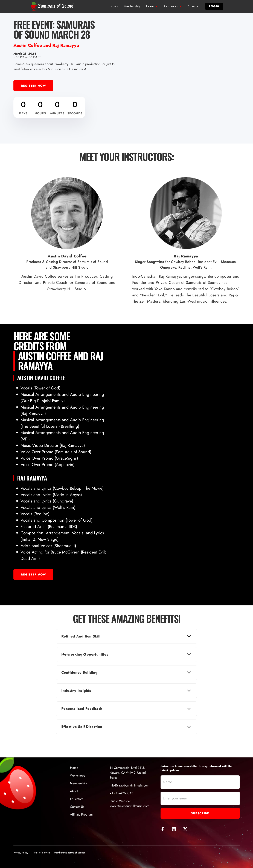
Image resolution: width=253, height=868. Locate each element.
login (214, 6)
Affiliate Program (81, 814)
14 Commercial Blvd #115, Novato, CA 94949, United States (128, 773)
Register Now (33, 86)
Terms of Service (41, 853)
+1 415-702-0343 (121, 793)
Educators (77, 799)
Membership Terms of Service (70, 853)
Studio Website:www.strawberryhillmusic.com (129, 804)
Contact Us (77, 807)
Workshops (77, 776)
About (74, 791)
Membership (78, 783)
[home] (53, 6)
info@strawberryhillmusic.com (130, 785)
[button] (152, 6)
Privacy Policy (21, 853)
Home (74, 768)
